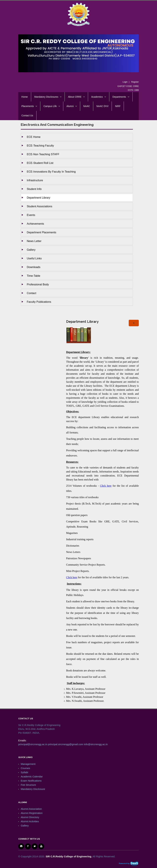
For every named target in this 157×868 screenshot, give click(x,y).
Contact (32, 293)
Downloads (34, 267)
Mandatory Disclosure (33, 789)
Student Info (34, 189)
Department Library (38, 198)
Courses (25, 768)
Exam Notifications (31, 781)
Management (28, 764)
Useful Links (34, 258)
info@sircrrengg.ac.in (96, 744)
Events (31, 215)
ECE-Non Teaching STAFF (43, 154)
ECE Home (34, 137)
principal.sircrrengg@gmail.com (66, 744)
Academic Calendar (32, 776)
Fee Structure (28, 785)
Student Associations (40, 206)
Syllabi (24, 772)
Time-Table (33, 276)
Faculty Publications (39, 302)
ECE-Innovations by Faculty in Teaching (51, 172)
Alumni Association (31, 809)
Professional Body (38, 284)
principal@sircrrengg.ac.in (33, 744)
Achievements (35, 224)
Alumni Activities (30, 821)
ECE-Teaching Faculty (40, 146)
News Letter (34, 241)
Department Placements (42, 232)
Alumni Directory (30, 817)
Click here (106, 486)
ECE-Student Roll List (40, 163)
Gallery (31, 250)
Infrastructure (35, 180)
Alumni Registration (32, 813)
